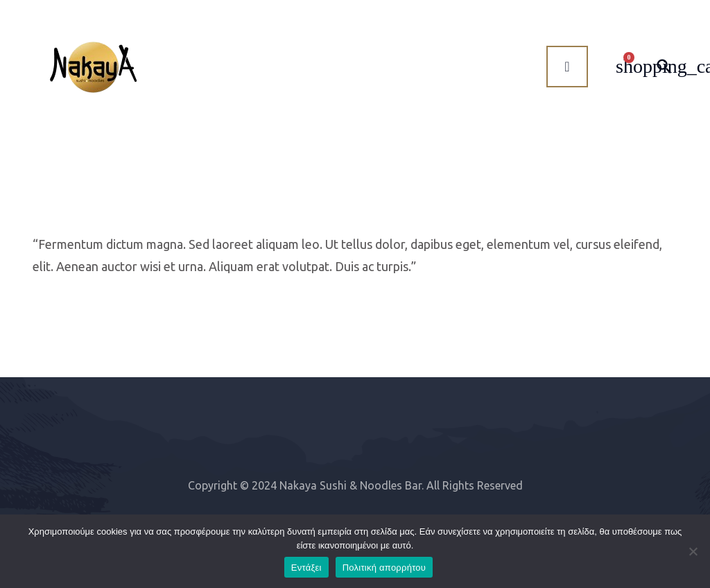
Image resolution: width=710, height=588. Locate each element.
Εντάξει (306, 568)
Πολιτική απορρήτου (384, 568)
